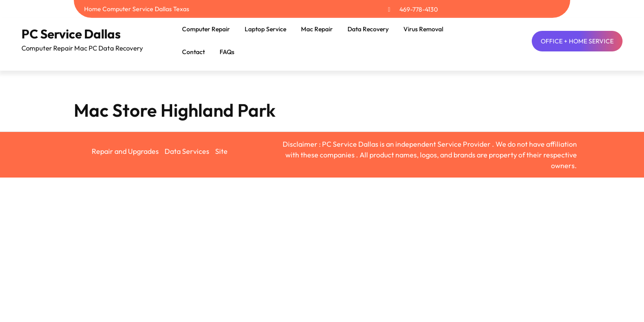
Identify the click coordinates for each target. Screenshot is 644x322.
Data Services (187, 151)
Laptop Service (265, 29)
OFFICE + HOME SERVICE (577, 41)
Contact (193, 52)
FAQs (227, 52)
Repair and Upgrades (125, 151)
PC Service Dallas (71, 34)
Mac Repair (317, 29)
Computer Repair (206, 29)
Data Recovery (368, 29)
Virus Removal (423, 29)
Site (221, 151)
